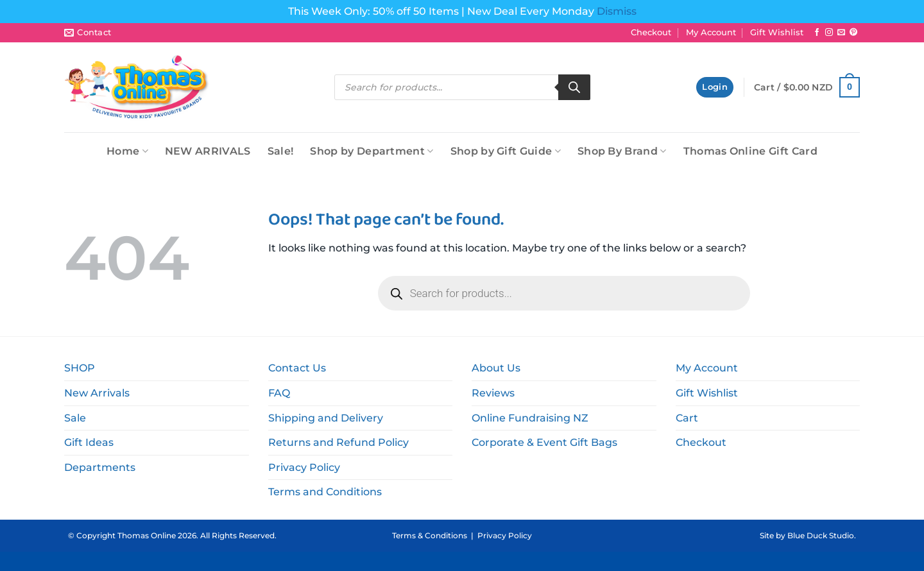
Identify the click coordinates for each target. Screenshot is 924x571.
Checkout (651, 32)
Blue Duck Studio (821, 535)
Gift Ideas (89, 442)
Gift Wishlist (777, 32)
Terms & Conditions (430, 535)
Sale (75, 418)
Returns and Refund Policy (338, 442)
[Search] (574, 87)
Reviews (493, 393)
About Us (496, 368)
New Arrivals (97, 393)
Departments (100, 467)
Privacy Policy (304, 467)
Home (127, 151)
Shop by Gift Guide (506, 151)
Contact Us (297, 368)
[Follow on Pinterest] (853, 33)
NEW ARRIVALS (208, 151)
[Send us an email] (841, 33)
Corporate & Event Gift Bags (544, 442)
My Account (711, 32)
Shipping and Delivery (326, 418)
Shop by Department (372, 151)
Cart (687, 418)
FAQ (279, 393)
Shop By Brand (622, 151)
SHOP (80, 368)
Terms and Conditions (325, 492)
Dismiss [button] (617, 11)
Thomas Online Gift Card (750, 151)
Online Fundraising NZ (530, 418)
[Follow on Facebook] (817, 33)
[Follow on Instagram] (829, 33)
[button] (715, 88)
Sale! (281, 151)
